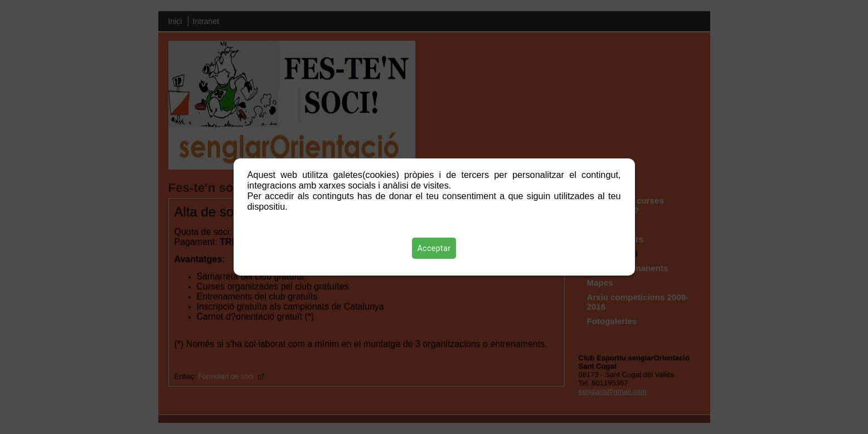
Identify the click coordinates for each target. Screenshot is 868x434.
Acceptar (434, 248)
